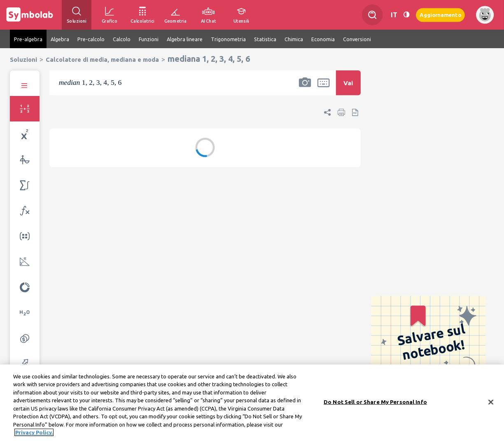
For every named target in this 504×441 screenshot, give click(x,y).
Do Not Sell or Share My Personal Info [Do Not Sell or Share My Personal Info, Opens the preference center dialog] (375, 404)
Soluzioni (23, 59)
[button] (305, 88)
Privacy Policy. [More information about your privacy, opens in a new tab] (34, 435)
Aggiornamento (440, 15)
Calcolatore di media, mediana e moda (102, 59)
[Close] (491, 405)
